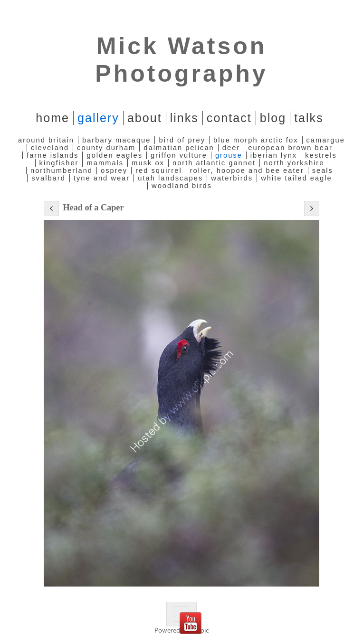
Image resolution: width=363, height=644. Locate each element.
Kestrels (321, 155)
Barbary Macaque (116, 140)
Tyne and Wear (102, 178)
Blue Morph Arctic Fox (256, 140)
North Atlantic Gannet (214, 163)
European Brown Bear (290, 148)
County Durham (106, 148)
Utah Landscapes (170, 178)
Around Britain (46, 140)
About (145, 118)
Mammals (105, 163)
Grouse (229, 155)
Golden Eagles (115, 155)
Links (184, 118)
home (53, 118)
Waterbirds (232, 178)
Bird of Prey (182, 140)
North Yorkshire (294, 163)
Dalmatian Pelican (179, 148)
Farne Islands (53, 155)
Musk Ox (148, 163)
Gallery (98, 118)
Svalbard (48, 178)
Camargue (326, 140)
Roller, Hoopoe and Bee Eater (247, 170)
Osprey (114, 170)
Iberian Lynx (274, 155)
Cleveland (50, 148)
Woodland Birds (182, 186)
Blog (273, 118)
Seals (323, 170)
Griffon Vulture (179, 155)
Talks (309, 118)
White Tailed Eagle (296, 178)
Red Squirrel (159, 170)
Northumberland (62, 170)
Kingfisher (59, 163)
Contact (229, 118)
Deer (231, 148)
